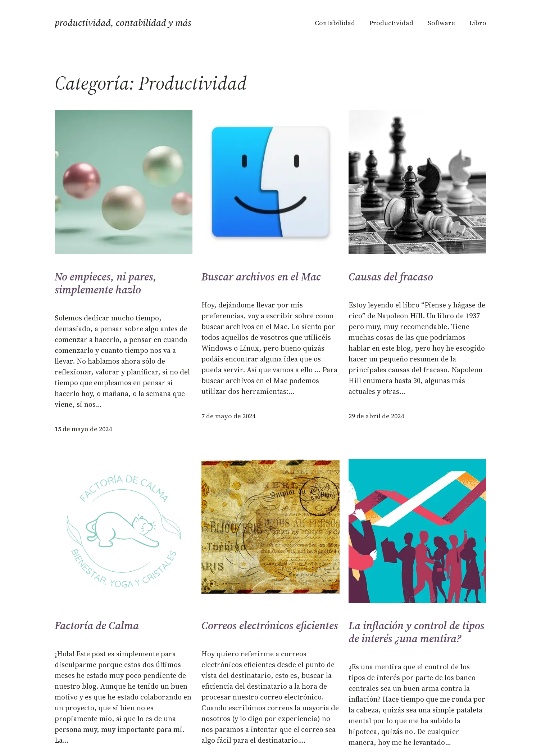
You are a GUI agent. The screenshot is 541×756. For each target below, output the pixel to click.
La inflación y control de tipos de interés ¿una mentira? (417, 632)
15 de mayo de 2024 (83, 429)
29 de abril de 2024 (376, 416)
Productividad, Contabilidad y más (123, 23)
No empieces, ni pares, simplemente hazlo (106, 283)
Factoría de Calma (97, 626)
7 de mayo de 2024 (228, 416)
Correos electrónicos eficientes (270, 626)
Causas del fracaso (391, 277)
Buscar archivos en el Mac (261, 277)
